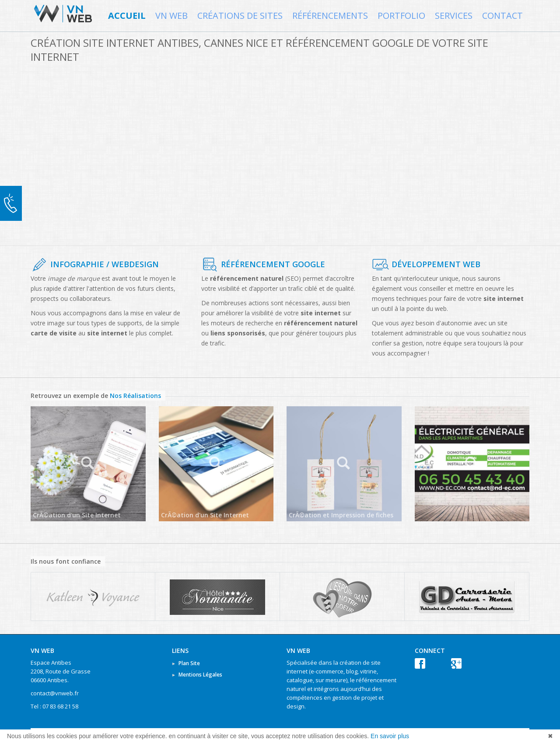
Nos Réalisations (135, 396)
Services (454, 16)
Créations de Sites (240, 16)
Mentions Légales (200, 675)
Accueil (127, 16)
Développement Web (436, 264)
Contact (502, 16)
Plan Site (189, 663)
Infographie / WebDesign (105, 264)
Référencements (330, 16)
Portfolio (401, 16)
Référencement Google (273, 264)
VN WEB (171, 16)
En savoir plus (390, 736)
